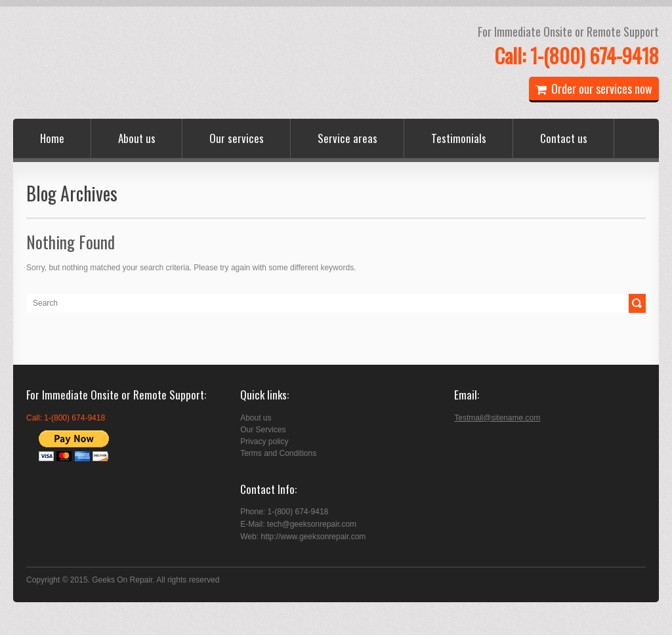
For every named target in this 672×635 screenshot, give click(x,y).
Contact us (564, 138)
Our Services (263, 430)
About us (137, 138)
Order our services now (594, 89)
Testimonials (459, 138)
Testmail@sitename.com (497, 418)
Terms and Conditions (278, 453)
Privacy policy (264, 441)
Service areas (347, 138)
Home (52, 138)
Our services (237, 138)
